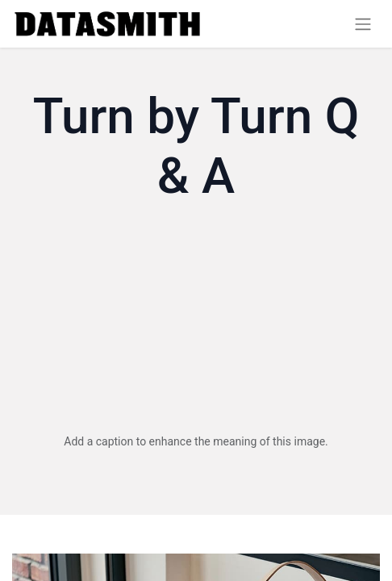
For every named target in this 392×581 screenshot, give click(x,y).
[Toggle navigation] (363, 24)
